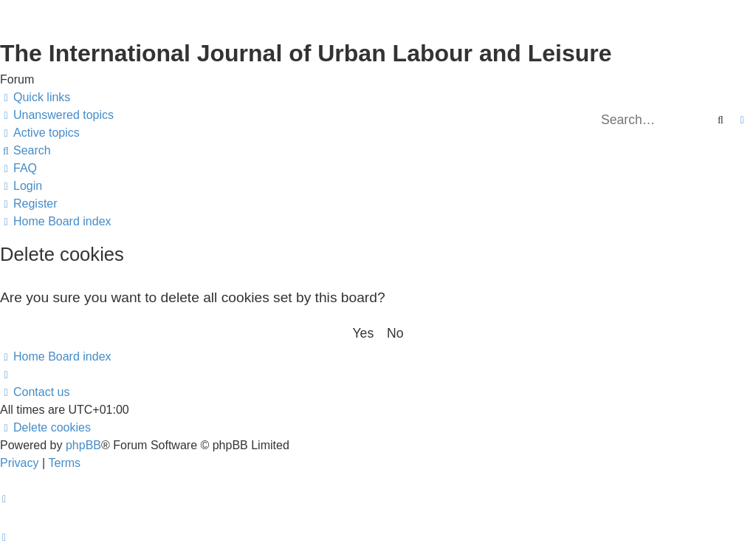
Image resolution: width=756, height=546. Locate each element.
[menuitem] (57, 115)
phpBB (83, 445)
